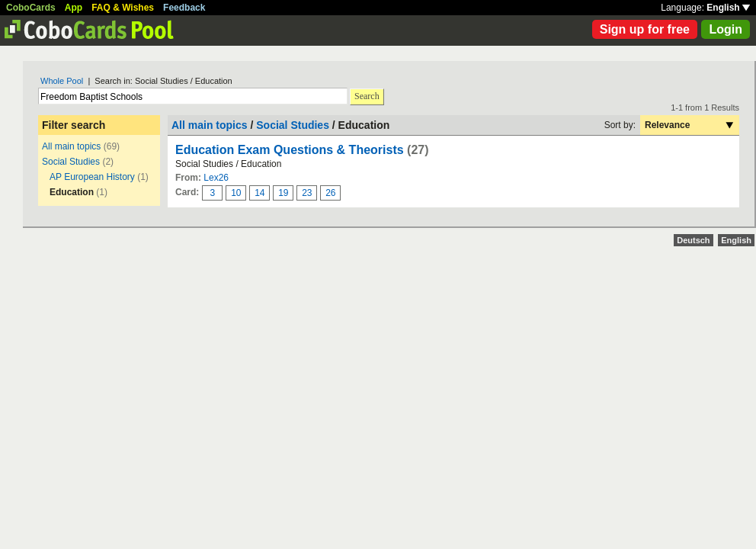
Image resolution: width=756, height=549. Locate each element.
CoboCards (31, 8)
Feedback (184, 8)
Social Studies (71, 162)
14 (259, 193)
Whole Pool (62, 81)
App (74, 8)
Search (367, 96)
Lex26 (216, 178)
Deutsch (693, 240)
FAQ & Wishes (123, 8)
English (728, 8)
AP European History (92, 177)
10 (236, 193)
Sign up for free (645, 29)
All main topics (71, 146)
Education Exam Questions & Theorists (290, 150)
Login (726, 29)
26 (330, 193)
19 (283, 193)
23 (307, 193)
